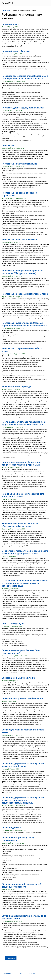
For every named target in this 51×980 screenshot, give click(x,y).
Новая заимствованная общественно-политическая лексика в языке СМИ (22, 463)
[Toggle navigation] (46, 3)
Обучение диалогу (11, 828)
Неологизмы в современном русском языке (25, 294)
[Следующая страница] (18, 958)
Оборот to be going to (13, 623)
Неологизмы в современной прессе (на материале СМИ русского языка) (22, 272)
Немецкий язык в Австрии (16, 51)
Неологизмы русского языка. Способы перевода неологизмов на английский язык (25, 324)
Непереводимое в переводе (16, 386)
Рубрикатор (6, 10)
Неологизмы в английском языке (19, 164)
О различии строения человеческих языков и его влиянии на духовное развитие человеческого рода (25, 583)
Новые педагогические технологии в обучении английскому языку (21, 525)
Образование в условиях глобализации (22, 699)
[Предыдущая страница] (3, 958)
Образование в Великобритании (18, 678)
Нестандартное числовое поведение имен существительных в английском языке (24, 423)
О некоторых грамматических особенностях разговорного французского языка (25, 552)
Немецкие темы (10, 24)
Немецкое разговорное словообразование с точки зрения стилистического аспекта (25, 77)
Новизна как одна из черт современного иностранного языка (23, 495)
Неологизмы (8, 145)
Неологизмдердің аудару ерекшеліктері (23, 108)
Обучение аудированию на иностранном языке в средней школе (23, 765)
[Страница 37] (11, 958)
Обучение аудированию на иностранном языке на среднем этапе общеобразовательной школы (23, 800)
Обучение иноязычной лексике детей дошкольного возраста (21, 885)
